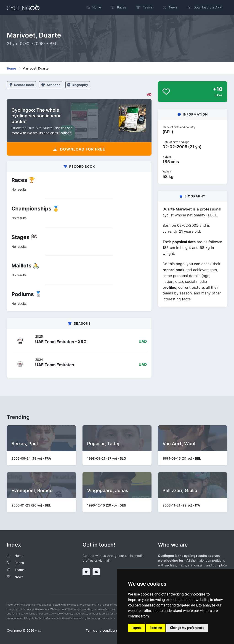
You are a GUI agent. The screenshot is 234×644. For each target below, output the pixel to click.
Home (11, 68)
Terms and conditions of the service (112, 630)
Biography (78, 85)
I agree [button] (137, 628)
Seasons (51, 85)
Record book (21, 85)
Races (19, 563)
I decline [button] (156, 628)
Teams (20, 570)
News (19, 577)
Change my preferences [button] (187, 628)
